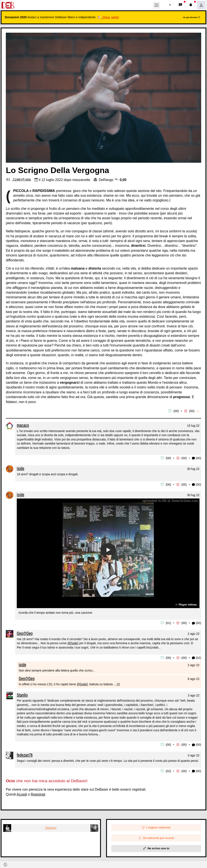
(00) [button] (197, 458)
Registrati (38, 793)
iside (21, 468)
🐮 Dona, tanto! (108, 17)
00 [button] (176, 411)
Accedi (22, 793)
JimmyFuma (22, 180)
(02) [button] (197, 657)
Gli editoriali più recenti (156, 837)
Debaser (51, 827)
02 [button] (168, 770)
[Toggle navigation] (156, 5)
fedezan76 (25, 754)
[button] (170, 5)
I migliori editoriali (156, 826)
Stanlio (22, 694)
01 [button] (168, 622)
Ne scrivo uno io (156, 847)
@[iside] (73, 643)
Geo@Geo (25, 633)
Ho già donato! (192, 17)
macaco (23, 425)
